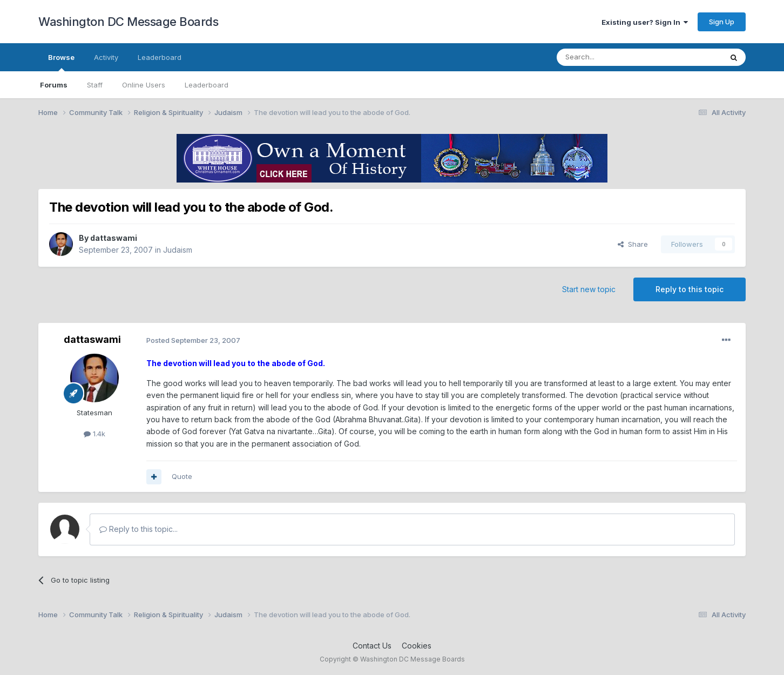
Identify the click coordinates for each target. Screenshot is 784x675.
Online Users (144, 85)
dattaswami (114, 238)
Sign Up (722, 22)
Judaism (178, 250)
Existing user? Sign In (645, 22)
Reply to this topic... (138, 529)
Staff (95, 85)
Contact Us (372, 646)
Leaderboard (207, 85)
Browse (61, 62)
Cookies (417, 646)
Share (633, 244)
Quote (182, 476)
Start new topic (589, 289)
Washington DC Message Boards (128, 22)
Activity (106, 57)
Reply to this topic (690, 289)
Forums (54, 85)
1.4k (94, 434)
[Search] (612, 57)
